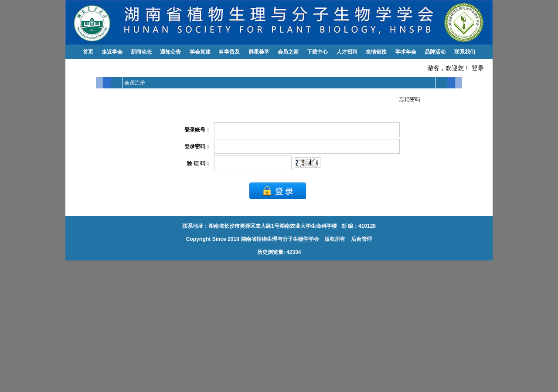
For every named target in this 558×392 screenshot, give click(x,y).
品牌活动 (435, 52)
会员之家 (288, 52)
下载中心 (317, 52)
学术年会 (406, 52)
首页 (88, 52)
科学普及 (229, 52)
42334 (294, 252)
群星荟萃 (259, 52)
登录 (478, 68)
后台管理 (361, 239)
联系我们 (465, 52)
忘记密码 (410, 99)
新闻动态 (141, 52)
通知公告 (170, 52)
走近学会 (112, 52)
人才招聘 (347, 52)
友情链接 (376, 52)
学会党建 (200, 52)
